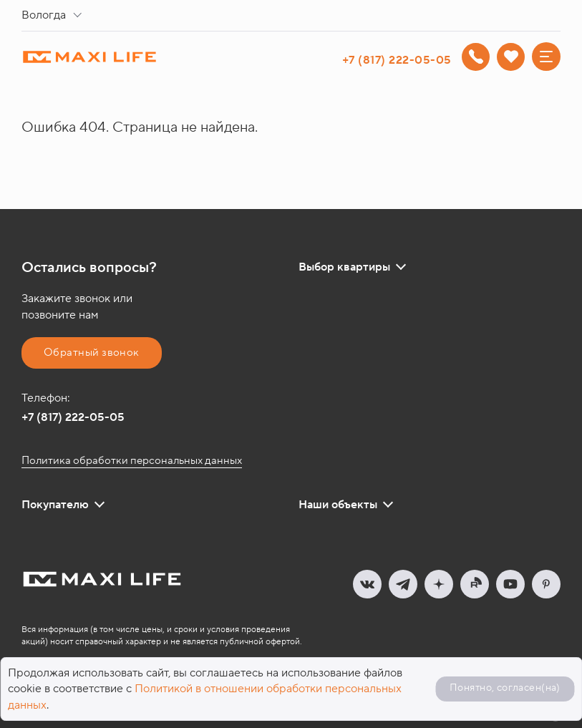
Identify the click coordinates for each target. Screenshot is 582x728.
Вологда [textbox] (44, 15)
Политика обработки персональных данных (132, 461)
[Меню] (546, 57)
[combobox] (54, 16)
